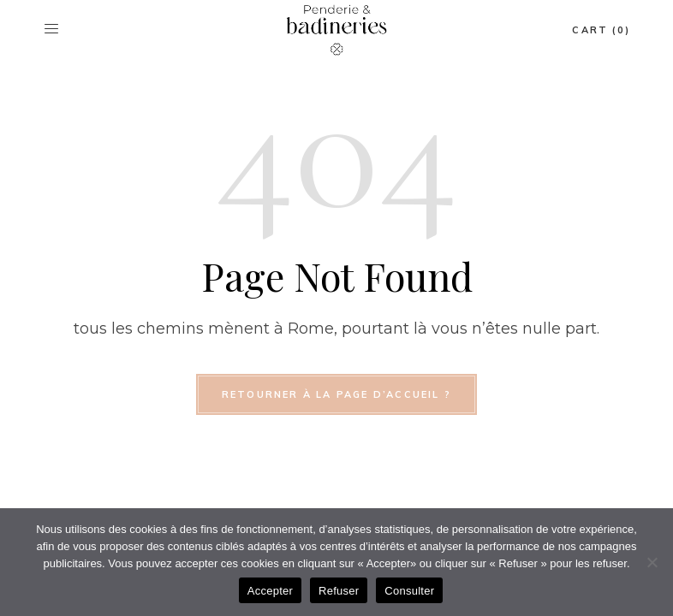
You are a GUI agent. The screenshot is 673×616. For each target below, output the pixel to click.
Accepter (270, 591)
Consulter (409, 591)
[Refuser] (652, 562)
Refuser (339, 591)
